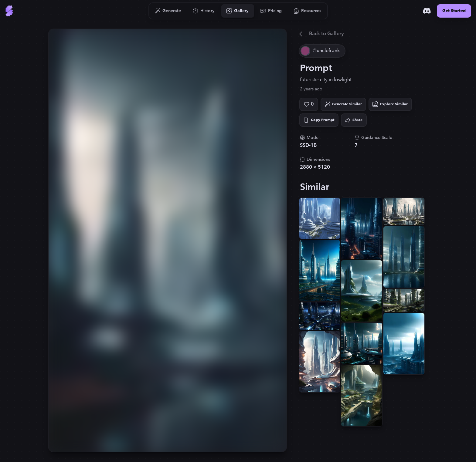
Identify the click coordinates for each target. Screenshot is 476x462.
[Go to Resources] (308, 11)
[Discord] (427, 11)
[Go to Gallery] (238, 11)
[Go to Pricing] (271, 11)
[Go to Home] (9, 11)
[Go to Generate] (168, 11)
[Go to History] (204, 11)
